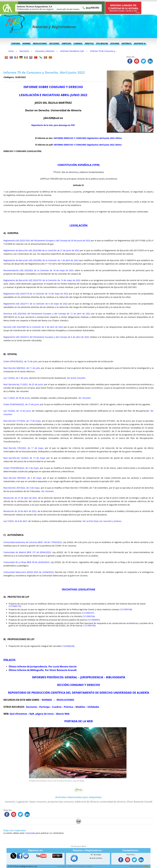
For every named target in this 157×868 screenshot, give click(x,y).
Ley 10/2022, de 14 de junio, (17, 411)
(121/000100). (90, 626)
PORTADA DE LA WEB (79, 721)
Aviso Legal (62, 866)
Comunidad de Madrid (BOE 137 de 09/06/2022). (28, 552)
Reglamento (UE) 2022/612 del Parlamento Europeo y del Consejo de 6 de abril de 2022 (46, 337)
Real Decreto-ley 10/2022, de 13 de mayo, (25, 458)
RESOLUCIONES (65, 700)
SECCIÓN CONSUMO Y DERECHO (78, 685)
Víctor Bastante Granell (139, 802)
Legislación (22, 802)
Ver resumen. (85, 398)
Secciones (54, 43)
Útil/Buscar (102, 43)
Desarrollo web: (139, 866)
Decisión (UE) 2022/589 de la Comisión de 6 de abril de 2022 (33, 327)
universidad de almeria (113, 802)
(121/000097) (94, 620)
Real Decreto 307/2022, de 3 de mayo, (22, 488)
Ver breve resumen (76, 378)
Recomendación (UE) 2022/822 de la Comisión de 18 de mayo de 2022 (39, 270)
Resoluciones (40, 43)
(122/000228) (68, 646)
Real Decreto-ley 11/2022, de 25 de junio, (23, 384)
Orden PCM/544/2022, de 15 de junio (21, 404)
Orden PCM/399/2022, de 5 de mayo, (21, 468)
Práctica (89, 43)
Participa (66, 43)
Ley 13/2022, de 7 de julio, (16, 378)
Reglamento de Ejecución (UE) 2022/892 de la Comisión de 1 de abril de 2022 (41, 260)
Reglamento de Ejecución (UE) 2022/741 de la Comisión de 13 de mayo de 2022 (42, 280)
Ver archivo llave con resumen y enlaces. (102, 521)
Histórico (127, 43)
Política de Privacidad (76, 866)
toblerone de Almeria (87, 802)
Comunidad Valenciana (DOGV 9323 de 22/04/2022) (29, 572)
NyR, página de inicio (41, 714)
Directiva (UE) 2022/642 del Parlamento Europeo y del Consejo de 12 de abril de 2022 (47, 314)
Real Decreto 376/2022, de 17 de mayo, (24, 448)
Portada (16, 43)
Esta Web (115, 43)
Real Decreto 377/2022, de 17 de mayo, (22, 421)
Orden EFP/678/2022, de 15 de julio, (21, 361)
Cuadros (78, 43)
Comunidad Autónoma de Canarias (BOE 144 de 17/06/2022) (33, 542)
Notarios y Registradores (54, 27)
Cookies (89, 866)
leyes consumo (38, 802)
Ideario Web (63, 714)
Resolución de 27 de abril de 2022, (20, 498)
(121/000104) (89, 616)
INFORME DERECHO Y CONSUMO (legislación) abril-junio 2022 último (88, 138)
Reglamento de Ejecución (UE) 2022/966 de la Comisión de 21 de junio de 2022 (41, 250)
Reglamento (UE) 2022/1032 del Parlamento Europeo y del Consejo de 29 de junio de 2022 (47, 240)
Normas (27, 43)
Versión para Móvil (78, 846)
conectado (30, 833)
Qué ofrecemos (18, 714)
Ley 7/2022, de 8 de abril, (16, 521)
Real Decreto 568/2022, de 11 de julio (22, 368)
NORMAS (47, 700)
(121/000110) (15, 606)
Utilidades (93, 707)
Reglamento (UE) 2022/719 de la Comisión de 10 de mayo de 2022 (36, 294)
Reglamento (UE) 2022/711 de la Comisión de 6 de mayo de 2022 (36, 304)
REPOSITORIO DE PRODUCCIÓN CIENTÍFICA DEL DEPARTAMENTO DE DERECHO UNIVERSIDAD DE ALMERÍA (79, 693)
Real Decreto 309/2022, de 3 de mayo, (23, 478)
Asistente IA (140, 43)
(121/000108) (126, 609)
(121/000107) (88, 613)
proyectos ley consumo (61, 802)
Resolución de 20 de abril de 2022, (20, 511)
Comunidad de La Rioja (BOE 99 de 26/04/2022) (26, 562)
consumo (10, 802)
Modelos (80, 707)
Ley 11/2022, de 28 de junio (17, 398)
